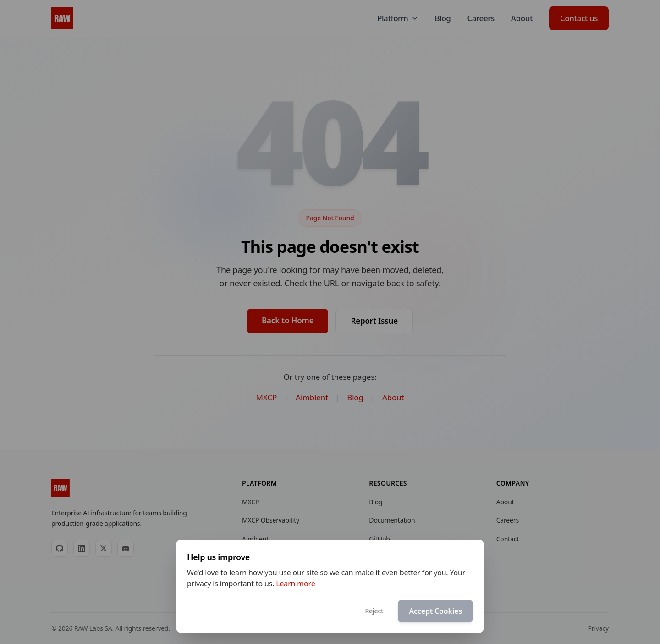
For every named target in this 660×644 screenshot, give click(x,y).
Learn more (295, 584)
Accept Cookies (435, 611)
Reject (374, 611)
